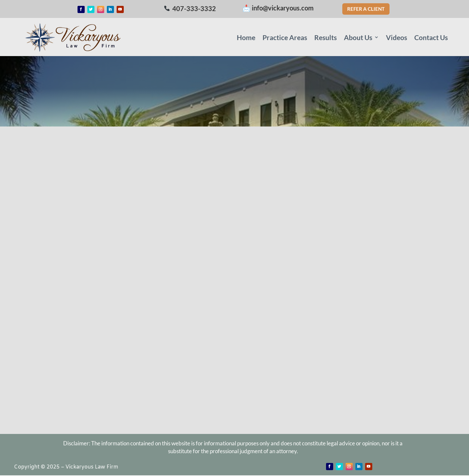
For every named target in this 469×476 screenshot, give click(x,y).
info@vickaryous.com (283, 8)
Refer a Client (366, 9)
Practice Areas (285, 37)
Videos (397, 37)
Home (246, 37)
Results (326, 37)
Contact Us (431, 37)
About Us (358, 37)
